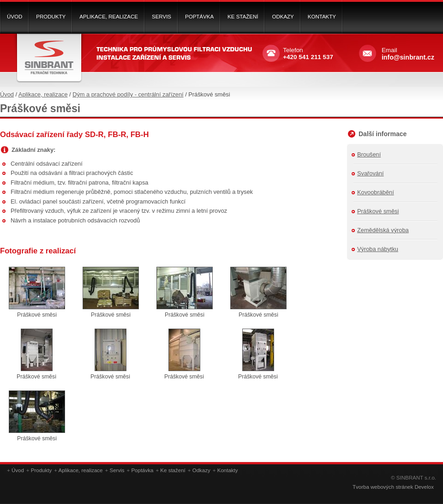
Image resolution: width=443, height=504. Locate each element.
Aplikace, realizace (43, 94)
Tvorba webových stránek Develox (393, 487)
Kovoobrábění (376, 192)
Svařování (371, 173)
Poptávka (142, 470)
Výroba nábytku (378, 249)
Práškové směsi (378, 211)
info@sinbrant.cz (408, 57)
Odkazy (201, 470)
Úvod (7, 94)
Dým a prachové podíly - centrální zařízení (128, 94)
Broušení (369, 154)
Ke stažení (173, 470)
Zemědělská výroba (383, 230)
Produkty (41, 470)
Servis (117, 470)
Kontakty (228, 470)
